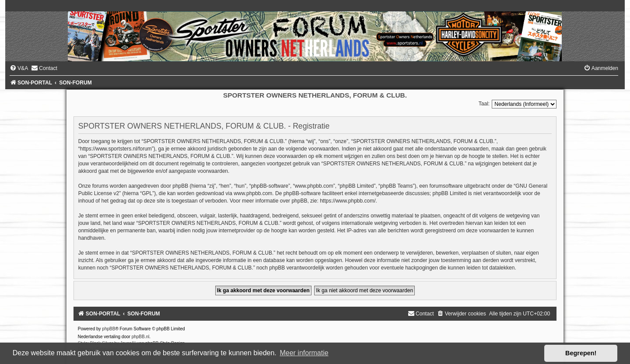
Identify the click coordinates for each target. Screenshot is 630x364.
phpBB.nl (141, 337)
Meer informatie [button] (304, 353)
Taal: (484, 104)
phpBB (108, 329)
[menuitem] (19, 68)
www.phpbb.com (253, 193)
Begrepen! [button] (581, 353)
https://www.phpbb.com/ (348, 201)
